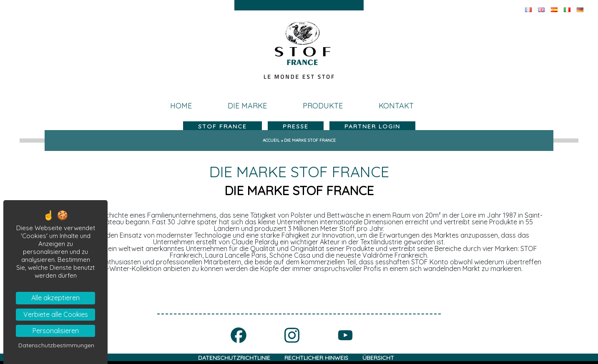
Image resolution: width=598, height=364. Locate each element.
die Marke (247, 106)
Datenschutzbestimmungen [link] (56, 345)
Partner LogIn (372, 126)
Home (181, 106)
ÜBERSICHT (378, 358)
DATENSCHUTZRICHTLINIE (234, 358)
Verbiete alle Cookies (56, 314)
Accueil (271, 140)
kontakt (396, 106)
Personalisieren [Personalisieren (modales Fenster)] (56, 331)
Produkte (323, 106)
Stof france (222, 126)
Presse (296, 126)
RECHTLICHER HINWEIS (316, 358)
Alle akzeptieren (55, 298)
